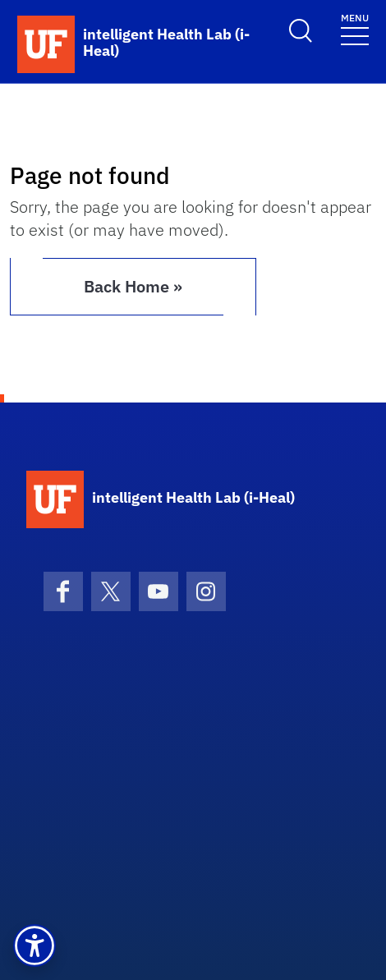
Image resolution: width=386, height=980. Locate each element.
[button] (34, 945)
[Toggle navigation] (355, 28)
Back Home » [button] (133, 286)
